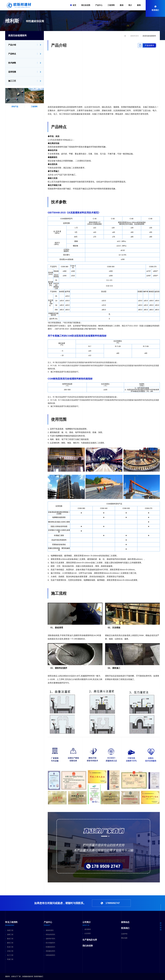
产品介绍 (12, 45)
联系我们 (125, 928)
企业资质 (88, 933)
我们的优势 (86, 5)
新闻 (139, 5)
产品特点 (12, 54)
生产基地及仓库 (90, 940)
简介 (130, 5)
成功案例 (88, 929)
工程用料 (111, 5)
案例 (122, 5)
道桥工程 (10, 935)
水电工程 (10, 951)
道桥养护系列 (50, 939)
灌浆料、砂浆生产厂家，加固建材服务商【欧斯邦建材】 (24, 977)
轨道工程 (10, 947)
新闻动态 (125, 922)
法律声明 (124, 934)
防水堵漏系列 (50, 943)
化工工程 (10, 955)
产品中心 (99, 5)
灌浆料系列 (50, 930)
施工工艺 (12, 81)
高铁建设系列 (50, 951)
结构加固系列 (50, 955)
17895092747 (113, 903)
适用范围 (12, 72)
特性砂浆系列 (50, 935)
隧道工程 (10, 939)
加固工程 (10, 930)
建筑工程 (10, 943)
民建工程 (10, 959)
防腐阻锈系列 (50, 947)
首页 (74, 5)
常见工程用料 (11, 922)
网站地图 (124, 938)
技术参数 (12, 63)
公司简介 (87, 922)
